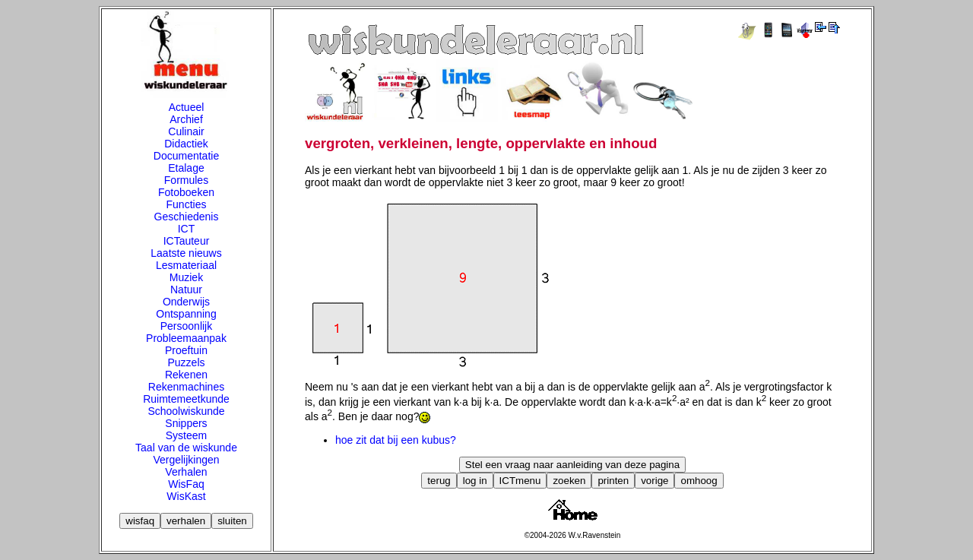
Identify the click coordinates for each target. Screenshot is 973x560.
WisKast (186, 496)
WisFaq (186, 484)
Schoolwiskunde (186, 411)
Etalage (186, 168)
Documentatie (186, 156)
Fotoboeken (186, 192)
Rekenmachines (186, 387)
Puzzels (186, 362)
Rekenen (186, 375)
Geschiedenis (187, 217)
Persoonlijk (186, 326)
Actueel (187, 107)
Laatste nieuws (186, 253)
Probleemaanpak (186, 338)
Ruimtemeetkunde (186, 399)
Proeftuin (186, 350)
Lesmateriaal (186, 265)
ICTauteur (187, 241)
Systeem (186, 435)
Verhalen (186, 472)
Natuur (186, 289)
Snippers (186, 423)
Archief (186, 119)
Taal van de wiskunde (186, 448)
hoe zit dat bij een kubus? (396, 440)
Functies (187, 204)
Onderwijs (186, 302)
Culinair (186, 131)
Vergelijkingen (186, 460)
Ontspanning (186, 314)
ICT (187, 229)
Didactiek (186, 144)
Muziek (186, 277)
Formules (186, 180)
